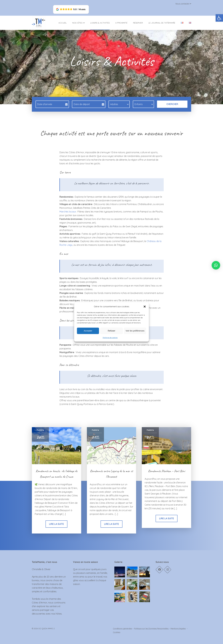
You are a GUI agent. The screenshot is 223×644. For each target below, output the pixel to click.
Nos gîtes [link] (79, 23)
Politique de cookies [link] (110, 338)
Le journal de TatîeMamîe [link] (162, 23)
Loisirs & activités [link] (100, 23)
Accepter (88, 331)
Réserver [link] (138, 23)
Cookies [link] (117, 632)
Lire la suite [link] (56, 524)
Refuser (112, 331)
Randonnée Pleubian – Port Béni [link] (167, 471)
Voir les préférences (135, 331)
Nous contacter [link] (183, 4)
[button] (145, 307)
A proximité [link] (121, 23)
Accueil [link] (63, 23)
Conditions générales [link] (122, 628)
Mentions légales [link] (178, 628)
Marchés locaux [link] (68, 212)
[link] (219, 18)
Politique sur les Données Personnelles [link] (152, 628)
